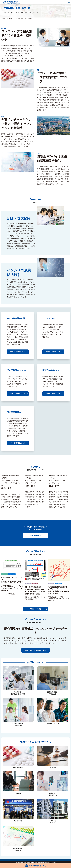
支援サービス (12, 19)
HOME (5, 19)
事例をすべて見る (35, 609)
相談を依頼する (35, 536)
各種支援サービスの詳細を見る (35, 650)
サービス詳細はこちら (18, 352)
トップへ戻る (35, 860)
